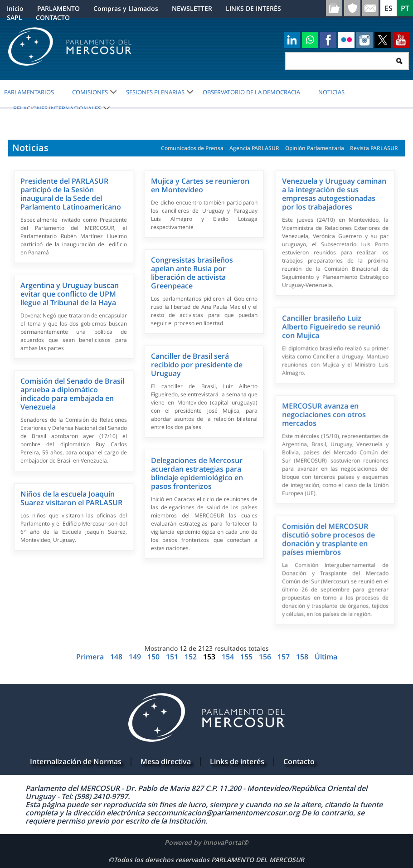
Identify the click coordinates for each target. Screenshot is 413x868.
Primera (91, 657)
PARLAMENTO (58, 8)
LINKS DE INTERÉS (253, 8)
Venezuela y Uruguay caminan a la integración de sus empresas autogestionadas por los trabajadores (334, 194)
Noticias (331, 92)
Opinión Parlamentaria (315, 148)
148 (117, 657)
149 (136, 657)
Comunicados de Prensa (192, 148)
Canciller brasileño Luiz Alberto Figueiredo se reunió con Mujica (331, 327)
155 (247, 657)
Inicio (15, 8)
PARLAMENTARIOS (29, 92)
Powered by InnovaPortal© (206, 842)
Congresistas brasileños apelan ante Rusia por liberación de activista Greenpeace (192, 273)
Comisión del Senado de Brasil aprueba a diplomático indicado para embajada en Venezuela (72, 394)
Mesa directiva (166, 761)
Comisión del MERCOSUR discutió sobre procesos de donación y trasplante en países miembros (328, 539)
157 (284, 657)
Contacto (299, 761)
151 (173, 657)
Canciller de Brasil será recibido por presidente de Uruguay (197, 365)
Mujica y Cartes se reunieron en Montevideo (200, 185)
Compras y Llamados (126, 8)
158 (303, 657)
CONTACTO (53, 17)
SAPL (15, 17)
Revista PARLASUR (374, 148)
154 (229, 657)
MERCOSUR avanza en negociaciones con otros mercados (324, 414)
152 (192, 657)
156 (266, 657)
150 (154, 657)
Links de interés (237, 761)
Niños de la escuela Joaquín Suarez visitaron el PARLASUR (71, 498)
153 (209, 657)
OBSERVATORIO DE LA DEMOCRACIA (251, 92)
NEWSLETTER (192, 8)
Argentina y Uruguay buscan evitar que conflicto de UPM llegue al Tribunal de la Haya (70, 294)
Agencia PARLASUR (254, 148)
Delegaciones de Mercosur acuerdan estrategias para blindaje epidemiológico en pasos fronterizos (197, 473)
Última (326, 657)
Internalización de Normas (76, 761)
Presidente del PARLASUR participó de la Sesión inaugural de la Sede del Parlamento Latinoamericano (71, 194)
